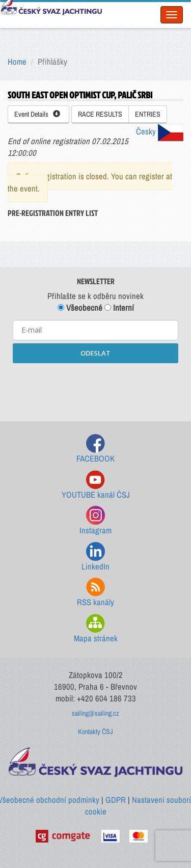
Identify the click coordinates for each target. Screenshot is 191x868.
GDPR (116, 800)
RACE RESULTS (100, 114)
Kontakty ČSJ (95, 731)
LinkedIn (95, 557)
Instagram (95, 521)
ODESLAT (95, 353)
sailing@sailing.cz (95, 713)
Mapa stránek (96, 629)
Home (17, 62)
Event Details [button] (37, 114)
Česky (160, 131)
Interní (119, 308)
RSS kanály (95, 593)
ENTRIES (148, 114)
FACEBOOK (95, 449)
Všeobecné (80, 308)
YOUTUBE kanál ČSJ (96, 485)
